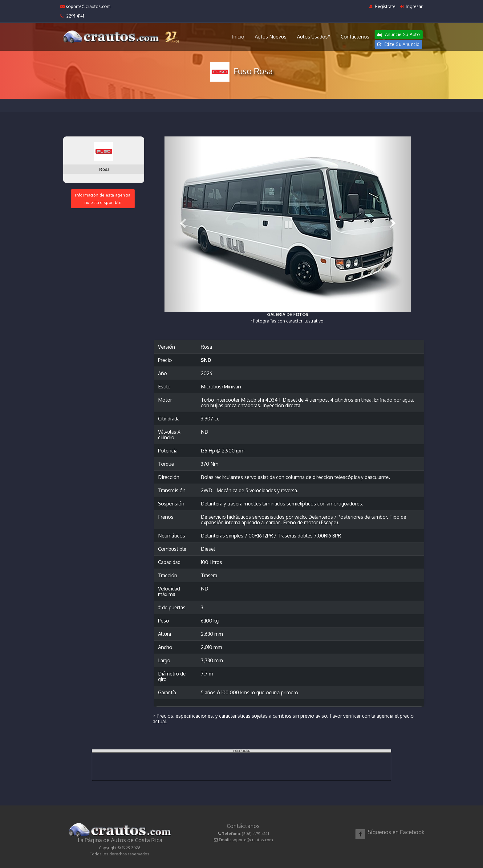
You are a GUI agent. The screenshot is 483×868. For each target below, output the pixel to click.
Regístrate (382, 6)
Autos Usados (314, 36)
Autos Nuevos (271, 37)
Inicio (238, 37)
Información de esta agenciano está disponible (103, 199)
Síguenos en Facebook (396, 832)
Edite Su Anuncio (399, 44)
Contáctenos (355, 37)
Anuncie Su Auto (399, 34)
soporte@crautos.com (85, 6)
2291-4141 (72, 16)
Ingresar (411, 6)
